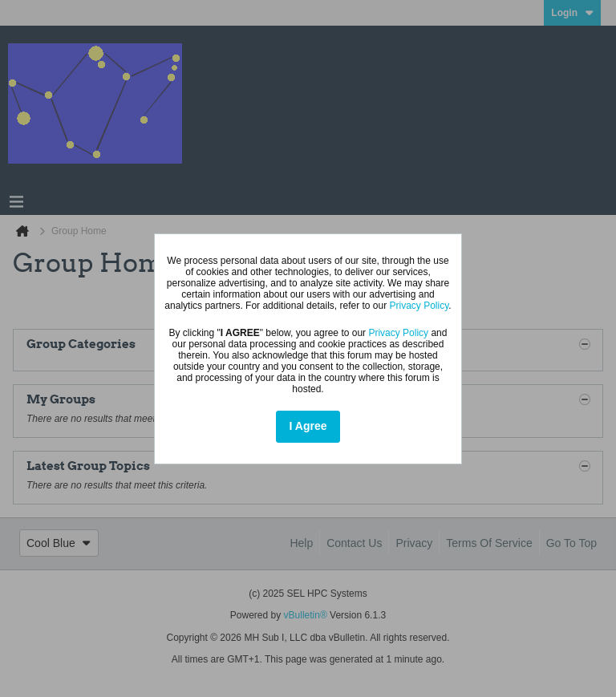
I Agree (308, 426)
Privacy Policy (419, 306)
